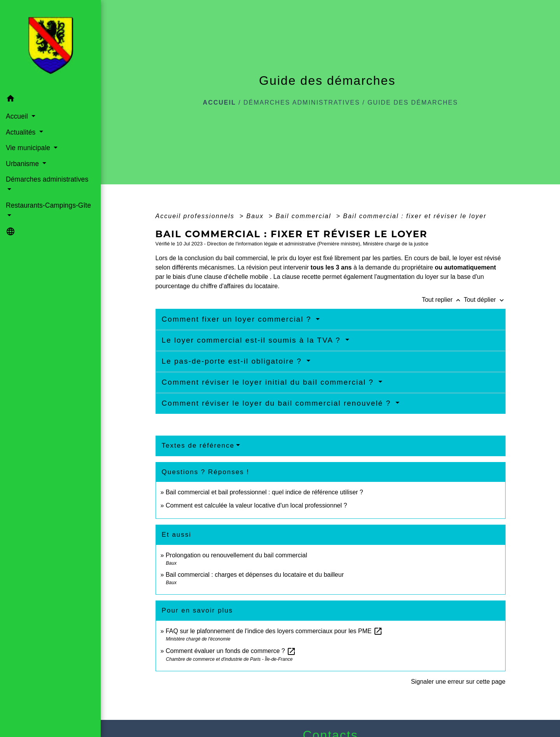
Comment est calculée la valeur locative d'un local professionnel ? (256, 505)
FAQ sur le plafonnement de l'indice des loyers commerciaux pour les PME (274, 631)
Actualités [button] (22, 132)
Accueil (220, 102)
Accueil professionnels (196, 216)
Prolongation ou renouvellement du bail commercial (236, 555)
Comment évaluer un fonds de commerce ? (231, 651)
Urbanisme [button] (23, 164)
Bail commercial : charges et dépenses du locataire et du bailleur (255, 575)
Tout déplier (484, 300)
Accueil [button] (18, 116)
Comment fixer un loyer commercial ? (238, 319)
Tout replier (443, 300)
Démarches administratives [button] (47, 179)
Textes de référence (198, 446)
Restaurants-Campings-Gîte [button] (48, 205)
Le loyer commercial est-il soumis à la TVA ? (253, 340)
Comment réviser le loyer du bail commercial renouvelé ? (278, 403)
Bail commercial (305, 216)
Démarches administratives (302, 102)
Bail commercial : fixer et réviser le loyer (415, 216)
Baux (256, 216)
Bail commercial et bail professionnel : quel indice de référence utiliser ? (264, 492)
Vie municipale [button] (29, 148)
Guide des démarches (413, 102)
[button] (50, 100)
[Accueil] (51, 46)
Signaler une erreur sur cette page (458, 682)
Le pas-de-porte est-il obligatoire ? (233, 361)
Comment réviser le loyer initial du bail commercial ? (269, 382)
